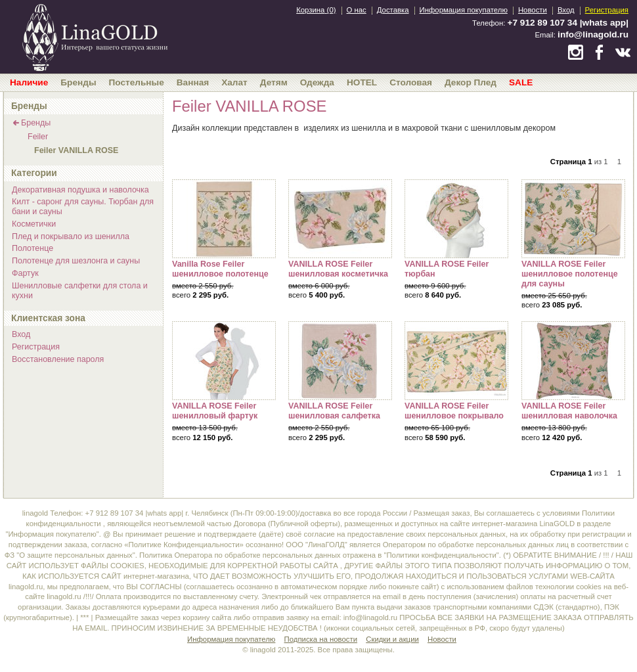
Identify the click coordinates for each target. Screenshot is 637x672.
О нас (357, 10)
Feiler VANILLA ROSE (76, 150)
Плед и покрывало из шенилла (71, 236)
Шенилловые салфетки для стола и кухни (80, 291)
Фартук (25, 273)
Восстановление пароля (58, 359)
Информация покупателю (464, 10)
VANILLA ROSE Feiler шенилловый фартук (224, 361)
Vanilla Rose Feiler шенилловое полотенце (224, 219)
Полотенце (33, 248)
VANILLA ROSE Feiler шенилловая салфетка (340, 361)
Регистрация (607, 10)
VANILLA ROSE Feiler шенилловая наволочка (573, 361)
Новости (533, 10)
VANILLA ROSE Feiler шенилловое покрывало (456, 361)
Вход (566, 10)
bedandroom (95, 36)
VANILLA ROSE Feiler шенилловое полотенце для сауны (573, 219)
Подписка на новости (321, 639)
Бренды (36, 123)
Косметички (34, 224)
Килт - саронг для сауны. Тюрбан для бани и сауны (83, 207)
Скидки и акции (392, 639)
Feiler (38, 137)
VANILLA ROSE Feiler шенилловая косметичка (340, 219)
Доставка (393, 10)
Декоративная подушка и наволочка (80, 190)
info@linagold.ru (593, 34)
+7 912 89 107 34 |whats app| (568, 23)
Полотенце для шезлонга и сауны (76, 261)
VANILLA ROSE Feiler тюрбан (456, 219)
